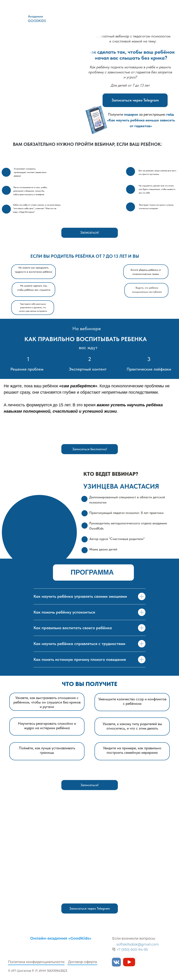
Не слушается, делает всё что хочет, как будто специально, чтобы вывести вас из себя (157, 189)
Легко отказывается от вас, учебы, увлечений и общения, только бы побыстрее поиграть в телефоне (30, 191)
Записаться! (90, 233)
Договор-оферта (83, 962)
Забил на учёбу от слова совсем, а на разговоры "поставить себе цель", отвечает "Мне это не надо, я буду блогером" (37, 208)
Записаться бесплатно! (90, 449)
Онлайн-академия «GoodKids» (61, 938)
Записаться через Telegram (135, 100)
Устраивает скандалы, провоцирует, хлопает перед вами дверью (30, 172)
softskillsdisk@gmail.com (138, 944)
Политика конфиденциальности (36, 962)
